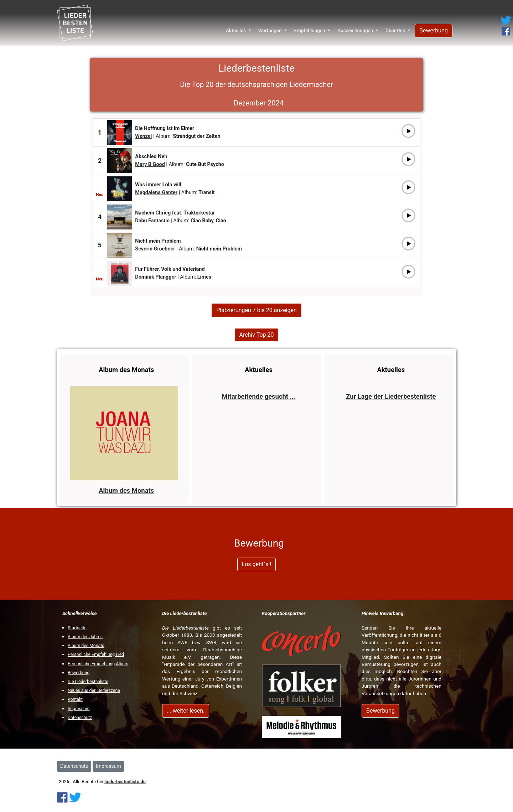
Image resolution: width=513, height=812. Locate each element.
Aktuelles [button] (236, 28)
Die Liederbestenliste (88, 682)
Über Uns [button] (396, 28)
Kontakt (75, 699)
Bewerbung (434, 28)
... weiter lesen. (186, 711)
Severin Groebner (155, 249)
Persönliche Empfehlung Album (98, 664)
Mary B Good (150, 164)
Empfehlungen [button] (310, 28)
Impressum (79, 709)
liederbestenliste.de (125, 782)
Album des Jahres (85, 637)
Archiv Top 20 (256, 335)
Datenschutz (80, 718)
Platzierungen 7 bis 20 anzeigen (256, 310)
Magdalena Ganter (156, 193)
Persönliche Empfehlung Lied (96, 655)
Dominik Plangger (156, 277)
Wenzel (143, 136)
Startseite (77, 628)
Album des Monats (86, 646)
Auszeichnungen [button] (356, 28)
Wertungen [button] (271, 28)
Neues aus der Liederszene (94, 691)
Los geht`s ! (257, 564)
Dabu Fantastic (152, 221)
